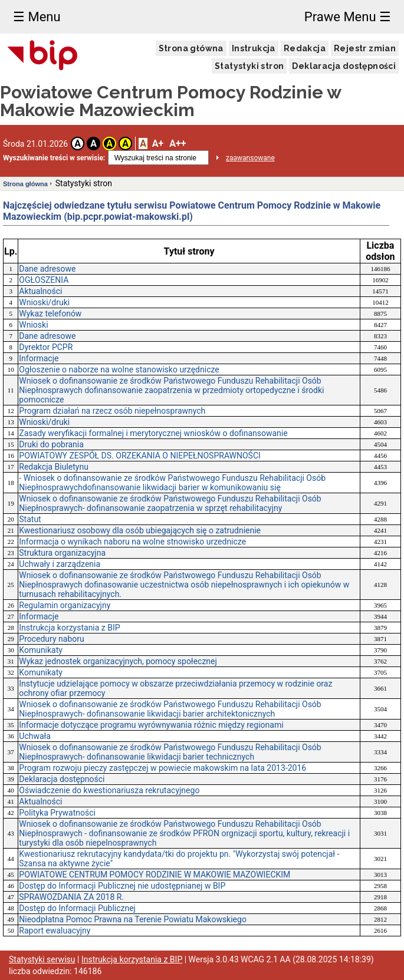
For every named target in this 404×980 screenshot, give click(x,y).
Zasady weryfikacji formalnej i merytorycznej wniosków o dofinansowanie (153, 433)
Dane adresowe (47, 269)
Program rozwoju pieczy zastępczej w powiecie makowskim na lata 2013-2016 (162, 768)
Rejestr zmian (365, 48)
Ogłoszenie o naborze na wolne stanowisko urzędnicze (119, 369)
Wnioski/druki (44, 302)
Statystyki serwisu (42, 959)
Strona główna (191, 48)
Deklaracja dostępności (344, 66)
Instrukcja (254, 48)
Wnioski (33, 325)
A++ (178, 143)
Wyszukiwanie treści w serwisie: (54, 158)
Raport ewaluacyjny (55, 930)
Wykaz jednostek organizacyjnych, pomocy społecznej (118, 661)
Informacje (39, 358)
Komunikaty (41, 650)
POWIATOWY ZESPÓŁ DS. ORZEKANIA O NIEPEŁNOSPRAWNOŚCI (140, 456)
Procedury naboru (51, 639)
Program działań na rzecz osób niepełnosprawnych (112, 411)
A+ (158, 143)
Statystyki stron (249, 66)
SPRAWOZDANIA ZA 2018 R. (71, 897)
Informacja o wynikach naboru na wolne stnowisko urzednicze (132, 542)
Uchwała (35, 736)
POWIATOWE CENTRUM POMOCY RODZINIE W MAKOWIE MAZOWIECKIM (155, 875)
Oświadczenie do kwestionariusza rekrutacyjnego (109, 790)
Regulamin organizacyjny (65, 605)
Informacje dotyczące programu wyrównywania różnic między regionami (151, 725)
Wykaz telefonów (50, 314)
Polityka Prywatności (57, 813)
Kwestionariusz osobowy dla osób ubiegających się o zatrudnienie (140, 530)
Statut (30, 519)
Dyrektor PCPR (46, 347)
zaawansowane (250, 158)
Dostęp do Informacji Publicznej (77, 908)
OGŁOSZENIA (44, 280)
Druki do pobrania (51, 444)
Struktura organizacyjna (62, 553)
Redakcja (305, 48)
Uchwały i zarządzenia (60, 564)
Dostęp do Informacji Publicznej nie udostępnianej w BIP (122, 886)
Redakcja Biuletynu (54, 467)
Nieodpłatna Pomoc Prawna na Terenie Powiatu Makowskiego (133, 919)
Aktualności (40, 291)
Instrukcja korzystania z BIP (69, 628)
